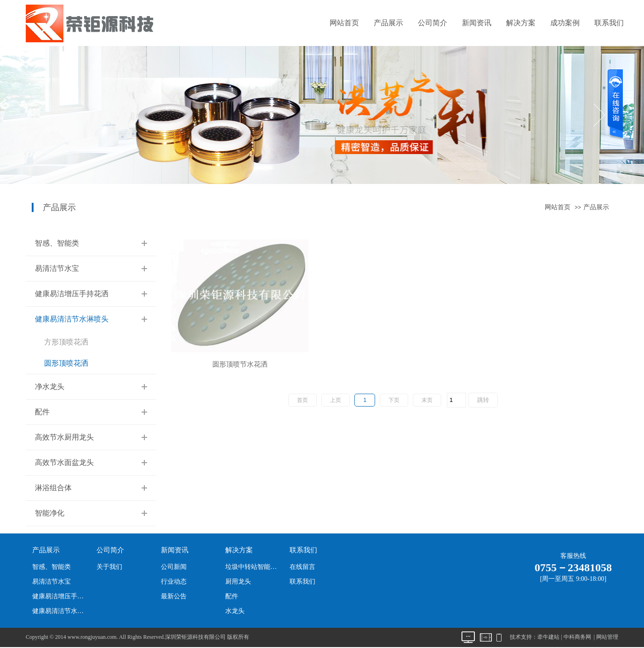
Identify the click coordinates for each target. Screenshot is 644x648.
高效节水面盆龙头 (64, 462)
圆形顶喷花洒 (66, 363)
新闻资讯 (477, 23)
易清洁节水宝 (57, 268)
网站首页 (344, 23)
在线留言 (302, 567)
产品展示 (388, 23)
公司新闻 (174, 567)
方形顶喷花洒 (66, 342)
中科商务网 (577, 637)
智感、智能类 (57, 243)
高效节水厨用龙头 (64, 437)
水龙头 (235, 611)
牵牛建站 (548, 637)
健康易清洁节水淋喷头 (72, 319)
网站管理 (607, 637)
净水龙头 (50, 387)
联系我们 (609, 23)
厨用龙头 (238, 582)
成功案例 (565, 23)
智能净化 (50, 513)
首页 (302, 400)
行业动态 (174, 582)
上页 (336, 400)
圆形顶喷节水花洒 (240, 364)
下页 (394, 400)
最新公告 (174, 596)
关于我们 (109, 567)
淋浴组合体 (53, 488)
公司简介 (433, 23)
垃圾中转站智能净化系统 (254, 567)
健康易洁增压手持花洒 (72, 294)
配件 (42, 412)
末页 (427, 400)
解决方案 (521, 23)
